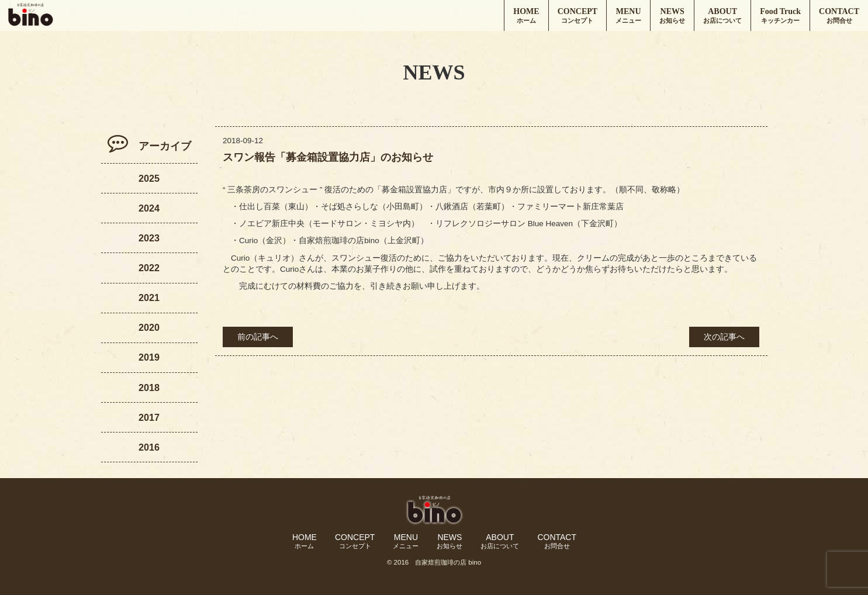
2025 (149, 178)
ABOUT (722, 16)
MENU (628, 16)
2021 (149, 297)
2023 (149, 238)
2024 (149, 208)
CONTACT (839, 16)
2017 (149, 417)
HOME (526, 16)
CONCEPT (577, 16)
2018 (149, 388)
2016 (149, 447)
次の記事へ (724, 337)
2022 (149, 268)
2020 (149, 327)
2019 (149, 357)
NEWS (672, 16)
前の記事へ (258, 337)
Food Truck (780, 16)
